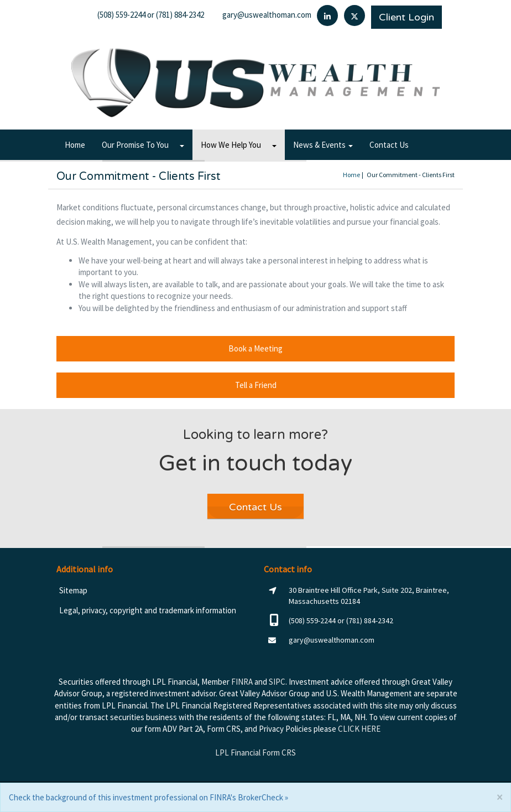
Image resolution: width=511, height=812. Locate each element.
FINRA (242, 682)
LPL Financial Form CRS (255, 752)
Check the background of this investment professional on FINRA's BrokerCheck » (148, 797)
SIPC (277, 682)
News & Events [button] (323, 145)
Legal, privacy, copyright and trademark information (148, 610)
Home (75, 145)
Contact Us (389, 145)
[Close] (499, 797)
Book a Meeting (255, 348)
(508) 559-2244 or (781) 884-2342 (151, 15)
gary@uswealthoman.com (267, 15)
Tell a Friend (256, 385)
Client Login (406, 17)
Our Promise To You (135, 145)
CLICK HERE (359, 729)
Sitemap (73, 590)
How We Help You (231, 145)
